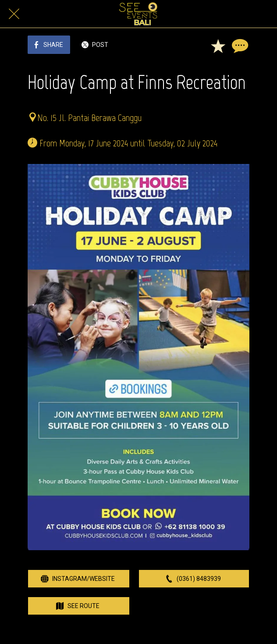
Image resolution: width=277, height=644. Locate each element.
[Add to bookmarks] (218, 46)
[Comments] (239, 46)
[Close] (14, 14)
